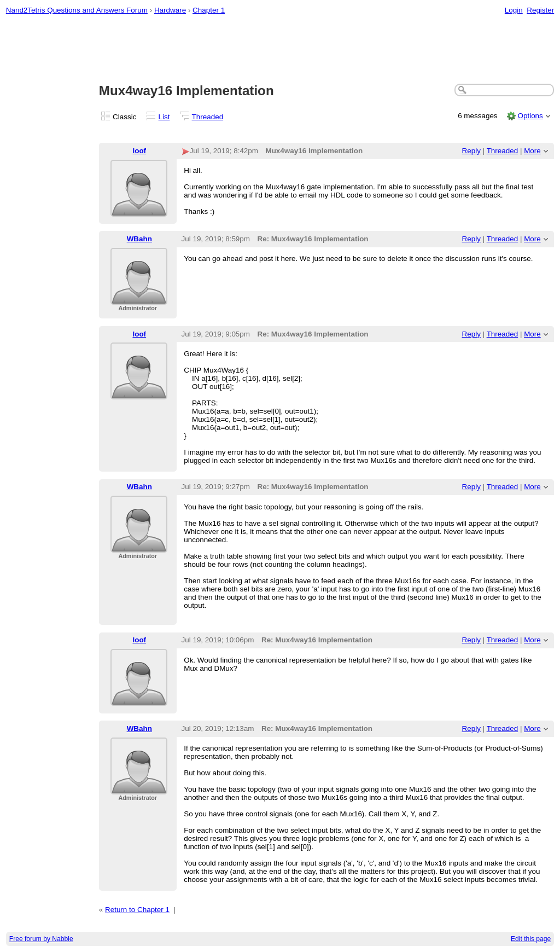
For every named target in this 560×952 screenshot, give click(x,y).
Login (514, 10)
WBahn (139, 239)
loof (139, 151)
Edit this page (531, 939)
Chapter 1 (209, 10)
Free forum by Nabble (41, 939)
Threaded (208, 117)
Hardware (170, 10)
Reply (471, 151)
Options (530, 116)
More (532, 151)
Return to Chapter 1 (137, 910)
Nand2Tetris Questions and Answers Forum (77, 10)
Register (540, 10)
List (164, 117)
